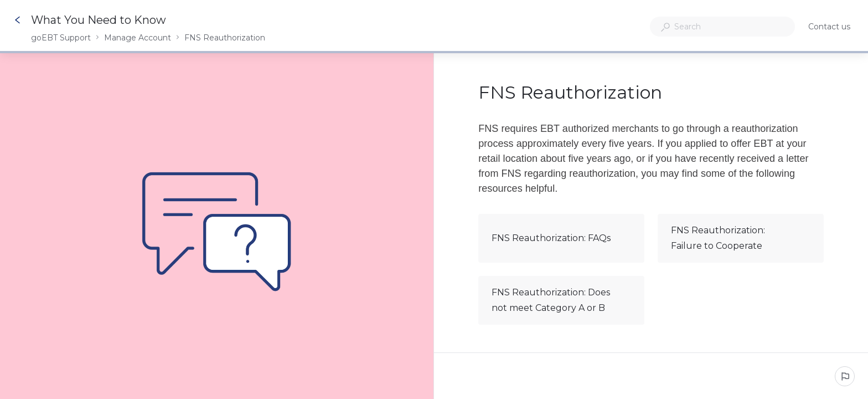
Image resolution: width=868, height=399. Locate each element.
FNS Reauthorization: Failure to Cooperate (740, 238)
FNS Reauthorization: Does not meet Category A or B (561, 300)
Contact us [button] (829, 27)
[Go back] (18, 20)
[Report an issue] (845, 376)
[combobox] (722, 27)
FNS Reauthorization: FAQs (561, 238)
